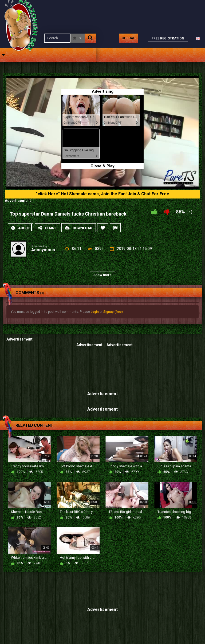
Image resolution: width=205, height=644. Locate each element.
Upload (129, 38)
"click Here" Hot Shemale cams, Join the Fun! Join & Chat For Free (103, 194)
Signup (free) (113, 312)
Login (95, 312)
